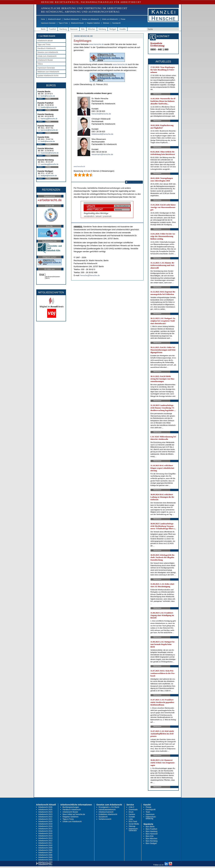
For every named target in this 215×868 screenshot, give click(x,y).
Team (148, 812)
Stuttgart (113, 29)
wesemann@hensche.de (102, 154)
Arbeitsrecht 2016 (45, 831)
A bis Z (131, 807)
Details (49, 99)
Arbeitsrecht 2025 (45, 810)
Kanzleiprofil (116, 23)
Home (43, 19)
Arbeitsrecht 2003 (45, 862)
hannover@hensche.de (49, 130)
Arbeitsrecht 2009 (45, 848)
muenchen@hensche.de (50, 153)
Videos (40, 64)
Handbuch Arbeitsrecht (71, 19)
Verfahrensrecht (105, 819)
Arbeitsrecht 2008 (45, 850)
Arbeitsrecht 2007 (45, 853)
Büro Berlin (150, 827)
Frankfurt (52, 29)
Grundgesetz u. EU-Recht (109, 807)
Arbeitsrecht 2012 (45, 841)
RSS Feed (133, 822)
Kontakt (132, 817)
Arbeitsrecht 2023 (45, 814)
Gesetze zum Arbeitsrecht (90, 19)
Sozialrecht (103, 817)
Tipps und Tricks (44, 45)
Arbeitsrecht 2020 (45, 822)
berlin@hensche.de (48, 96)
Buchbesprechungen (71, 807)
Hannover (74, 29)
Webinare (106, 23)
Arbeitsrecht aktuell (54, 19)
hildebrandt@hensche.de (102, 134)
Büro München (152, 839)
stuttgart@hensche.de (49, 176)
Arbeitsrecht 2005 (45, 857)
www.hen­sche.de (96, 44)
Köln (83, 29)
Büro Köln (150, 836)
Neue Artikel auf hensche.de (74, 814)
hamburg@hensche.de (49, 119)
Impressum (150, 814)
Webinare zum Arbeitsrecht (48, 72)
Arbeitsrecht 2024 (45, 812)
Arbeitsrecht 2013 (45, 838)
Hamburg (63, 29)
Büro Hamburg (152, 831)
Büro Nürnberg (152, 841)
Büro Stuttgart (151, 843)
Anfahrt (40, 99)
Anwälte (123, 29)
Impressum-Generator (48, 23)
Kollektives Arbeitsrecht (108, 814)
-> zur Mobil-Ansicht (47, 36)
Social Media (134, 824)
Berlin (43, 29)
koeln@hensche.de (48, 141)
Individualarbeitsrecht (107, 810)
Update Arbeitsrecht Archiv (48, 76)
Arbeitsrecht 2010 (45, 845)
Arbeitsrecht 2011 (45, 843)
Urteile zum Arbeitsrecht (110, 19)
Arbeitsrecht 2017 (45, 829)
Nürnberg (102, 29)
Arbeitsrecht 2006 (45, 855)
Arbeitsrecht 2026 (45, 807)
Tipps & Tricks (63, 23)
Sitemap (132, 826)
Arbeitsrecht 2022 (45, 817)
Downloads (133, 810)
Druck (131, 812)
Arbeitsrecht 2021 (45, 819)
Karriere (132, 814)
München (92, 29)
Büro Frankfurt (151, 829)
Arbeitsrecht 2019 (45, 824)
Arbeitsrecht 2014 (45, 836)
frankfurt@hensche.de (49, 107)
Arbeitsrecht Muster (77, 23)
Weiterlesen (157, 94)
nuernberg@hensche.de (50, 164)
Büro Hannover (152, 834)
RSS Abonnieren (134, 182)
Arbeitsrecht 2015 (45, 833)
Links (131, 819)
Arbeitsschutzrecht (106, 812)
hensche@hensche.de (101, 114)
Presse (123, 19)
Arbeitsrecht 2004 (45, 860)
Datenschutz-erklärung (151, 818)
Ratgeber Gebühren (93, 23)
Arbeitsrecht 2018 (45, 826)
